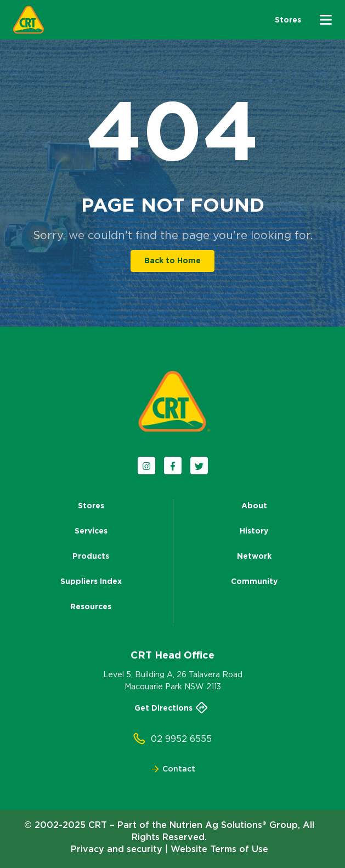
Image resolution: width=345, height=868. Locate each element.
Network (254, 556)
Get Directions (173, 708)
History (254, 531)
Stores (91, 506)
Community (254, 581)
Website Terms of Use (219, 849)
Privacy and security (117, 849)
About (254, 506)
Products (91, 556)
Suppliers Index (91, 581)
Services (91, 531)
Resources (91, 606)
